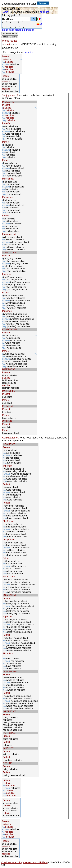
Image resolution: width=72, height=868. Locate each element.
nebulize (29, 52)
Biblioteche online (10, 37)
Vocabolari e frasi (10, 33)
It (39, 19)
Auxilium (44, 12)
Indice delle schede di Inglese (18, 30)
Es (39, 24)
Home (5, 12)
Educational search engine (24, 12)
